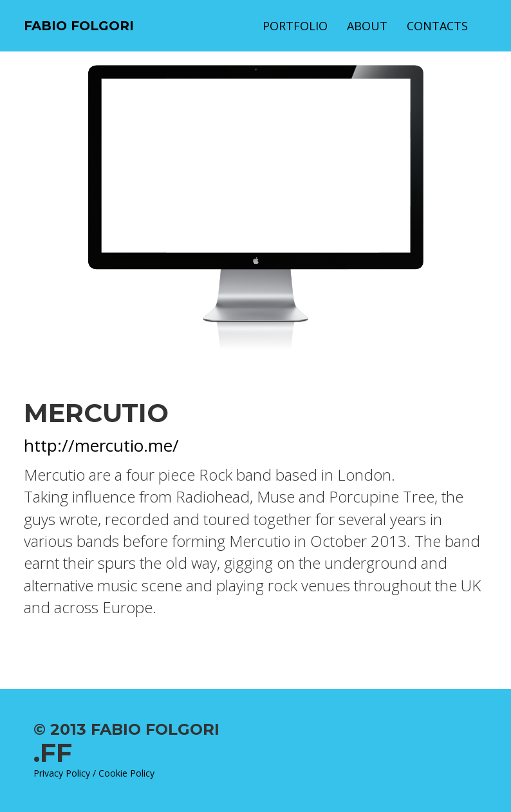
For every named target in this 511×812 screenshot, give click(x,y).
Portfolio (295, 26)
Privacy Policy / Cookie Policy (94, 773)
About (367, 26)
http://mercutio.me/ (101, 445)
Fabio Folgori (79, 26)
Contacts (437, 26)
